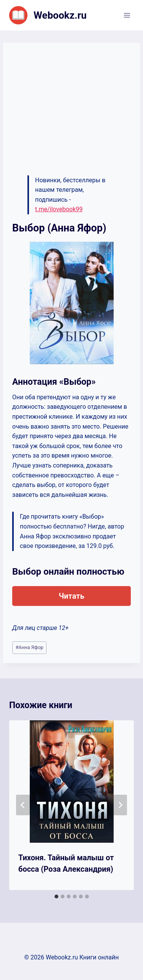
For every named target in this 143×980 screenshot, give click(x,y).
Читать (71, 596)
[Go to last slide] (23, 805)
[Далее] (120, 805)
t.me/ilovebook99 (59, 209)
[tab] (56, 896)
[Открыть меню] (127, 15)
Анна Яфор (30, 647)
